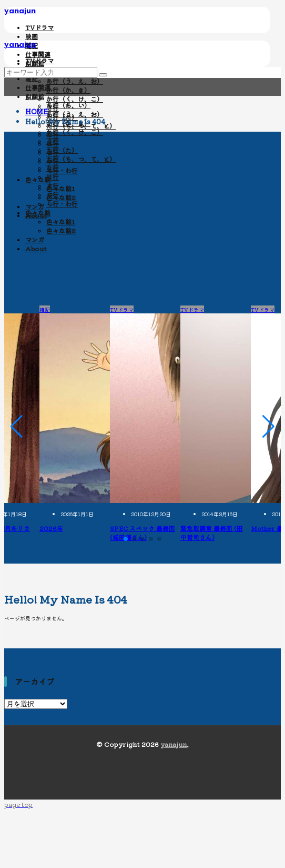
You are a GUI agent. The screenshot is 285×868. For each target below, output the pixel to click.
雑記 (32, 78)
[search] (103, 75)
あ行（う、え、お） (75, 81)
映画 (32, 36)
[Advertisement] (142, 226)
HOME (37, 111)
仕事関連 (38, 54)
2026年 (51, 528)
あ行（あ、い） (68, 105)
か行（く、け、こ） (75, 99)
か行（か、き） (68, 90)
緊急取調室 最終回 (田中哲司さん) (212, 532)
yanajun (20, 11)
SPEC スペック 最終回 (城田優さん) (142, 532)
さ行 (53, 141)
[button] (17, 427)
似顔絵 (35, 96)
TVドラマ (39, 27)
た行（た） (62, 150)
